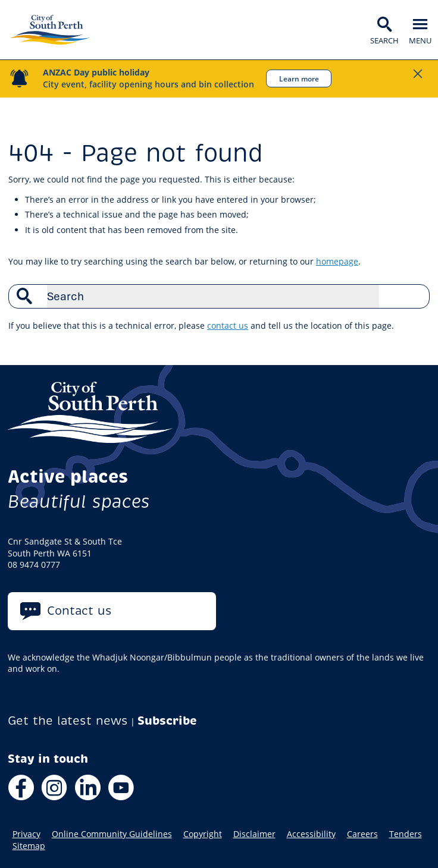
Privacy (26, 834)
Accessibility (311, 834)
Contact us (79, 611)
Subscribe (167, 721)
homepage (337, 261)
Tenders (406, 834)
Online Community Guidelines (112, 834)
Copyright (203, 834)
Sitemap (29, 846)
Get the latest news (68, 721)
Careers (362, 834)
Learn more (299, 78)
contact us (228, 325)
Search (414, 296)
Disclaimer (254, 834)
